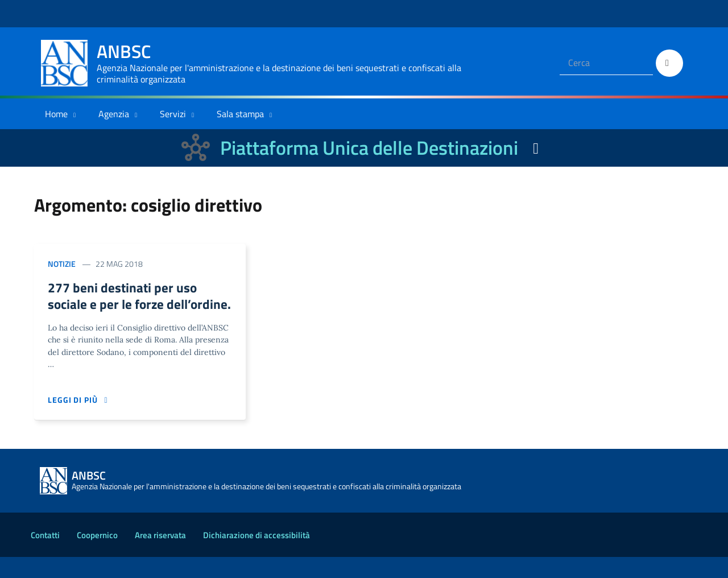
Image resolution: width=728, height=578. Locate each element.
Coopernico (97, 556)
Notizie (62, 264)
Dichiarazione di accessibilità (257, 556)
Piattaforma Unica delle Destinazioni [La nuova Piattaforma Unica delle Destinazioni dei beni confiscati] (369, 148)
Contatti (45, 556)
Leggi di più (80, 422)
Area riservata (160, 556)
